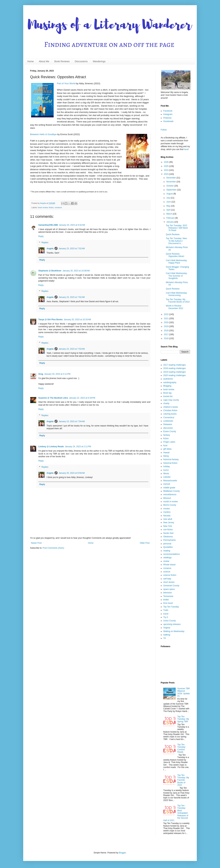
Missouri (167, 498)
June (169, 202)
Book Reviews (62, 61)
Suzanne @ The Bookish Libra (53, 398)
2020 (167, 322)
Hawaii (166, 453)
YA (165, 638)
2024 (167, 170)
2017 (167, 334)
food (165, 446)
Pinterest (167, 118)
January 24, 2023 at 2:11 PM (78, 447)
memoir (167, 484)
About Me (44, 61)
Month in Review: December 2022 (174, 307)
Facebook (168, 111)
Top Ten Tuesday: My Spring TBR (183, 719)
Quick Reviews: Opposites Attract (175, 255)
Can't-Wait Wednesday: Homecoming (177, 294)
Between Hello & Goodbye (43, 134)
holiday (167, 466)
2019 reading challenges (175, 372)
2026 (167, 162)
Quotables (168, 547)
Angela (50, 249)
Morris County (170, 505)
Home (31, 61)
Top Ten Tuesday (171, 607)
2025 (167, 166)
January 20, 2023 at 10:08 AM (76, 271)
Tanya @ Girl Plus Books (51, 320)
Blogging (167, 386)
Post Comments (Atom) (53, 548)
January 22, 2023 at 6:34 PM (82, 398)
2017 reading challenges (175, 365)
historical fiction (170, 463)
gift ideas (167, 449)
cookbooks (168, 421)
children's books (171, 407)
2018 (167, 331)
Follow (164, 130)
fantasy (167, 435)
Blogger (122, 853)
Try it (166, 617)
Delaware (168, 424)
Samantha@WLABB (48, 225)
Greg (41, 374)
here (186, 149)
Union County (170, 621)
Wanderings (99, 61)
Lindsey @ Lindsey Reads (51, 447)
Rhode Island (169, 565)
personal (167, 544)
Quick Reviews (173, 234)
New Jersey (169, 523)
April (169, 210)
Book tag (167, 393)
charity (166, 403)
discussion (168, 428)
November (171, 182)
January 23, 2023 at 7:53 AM (72, 349)
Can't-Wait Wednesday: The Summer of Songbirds (177, 276)
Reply (41, 236)
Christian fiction (170, 410)
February (171, 218)
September (172, 190)
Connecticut (169, 417)
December (171, 178)
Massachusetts (170, 481)
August (170, 194)
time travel (168, 603)
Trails (166, 610)
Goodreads (168, 121)
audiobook (168, 379)
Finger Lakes (169, 442)
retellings (167, 558)
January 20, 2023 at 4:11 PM (57, 374)
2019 (167, 326)
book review (43, 207)
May (169, 206)
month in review (170, 502)
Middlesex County (171, 491)
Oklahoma (168, 537)
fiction (51, 207)
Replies (45, 243)
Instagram (168, 114)
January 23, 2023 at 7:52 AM (72, 249)
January (170, 222)
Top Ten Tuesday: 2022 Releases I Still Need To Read (177, 228)
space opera (169, 589)
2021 (167, 318)
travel (166, 614)
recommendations (171, 554)
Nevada (167, 516)
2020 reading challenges (175, 375)
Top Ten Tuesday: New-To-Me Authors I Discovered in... (177, 241)
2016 (167, 338)
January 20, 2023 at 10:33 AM (77, 320)
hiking (166, 456)
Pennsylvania (169, 540)
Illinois (166, 474)
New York (168, 526)
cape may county (171, 400)
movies (167, 509)
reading (167, 551)
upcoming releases (172, 624)
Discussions (81, 61)
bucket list (168, 396)
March (170, 214)
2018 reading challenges (175, 368)
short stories (169, 582)
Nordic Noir (168, 533)
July (169, 198)
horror (166, 470)
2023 (167, 174)
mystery (167, 512)
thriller (166, 600)
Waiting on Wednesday (174, 631)
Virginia (167, 628)
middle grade (169, 488)
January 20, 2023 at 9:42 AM (72, 225)
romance (58, 207)
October (170, 186)
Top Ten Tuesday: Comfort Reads (182, 748)
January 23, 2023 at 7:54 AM (72, 421)
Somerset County (171, 586)
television (168, 593)
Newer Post (36, 543)
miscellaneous (170, 495)
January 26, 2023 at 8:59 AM (72, 473)
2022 (167, 314)
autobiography (170, 382)
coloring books (170, 414)
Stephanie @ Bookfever (50, 271)
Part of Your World (66, 83)
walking (167, 635)
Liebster (167, 477)
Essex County (170, 431)
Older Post (145, 543)
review (166, 561)
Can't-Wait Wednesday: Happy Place (177, 262)
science (167, 572)
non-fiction (168, 530)
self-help (167, 579)
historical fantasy (171, 459)
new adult (168, 519)
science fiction (170, 575)
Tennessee (168, 596)
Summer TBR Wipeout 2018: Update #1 (184, 692)
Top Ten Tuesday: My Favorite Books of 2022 (178, 301)
